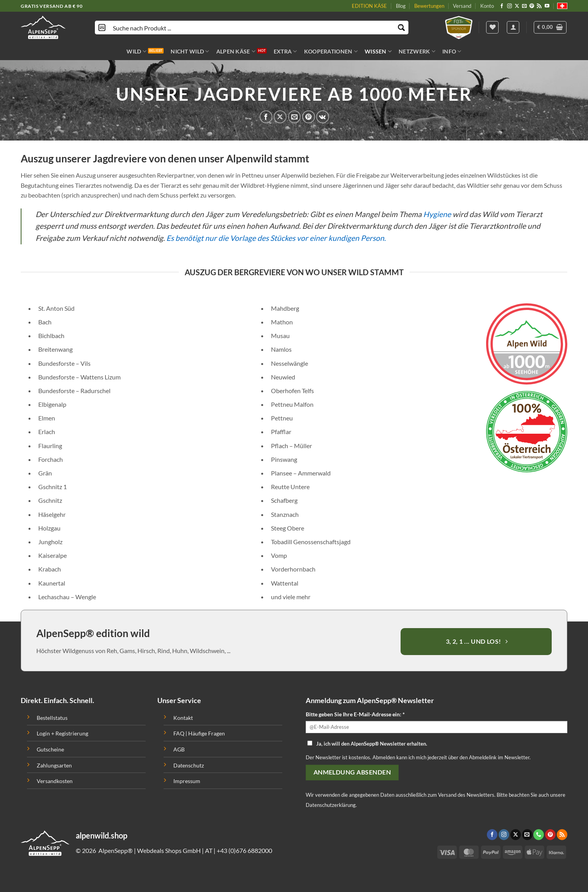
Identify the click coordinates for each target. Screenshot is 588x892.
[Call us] (539, 835)
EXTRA (285, 51)
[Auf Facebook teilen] (266, 117)
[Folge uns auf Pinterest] (532, 6)
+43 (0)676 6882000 (244, 850)
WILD (136, 51)
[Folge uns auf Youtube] (547, 6)
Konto (487, 6)
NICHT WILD (190, 51)
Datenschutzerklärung (331, 805)
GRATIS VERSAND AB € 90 (52, 6)
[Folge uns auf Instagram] (510, 6)
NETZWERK (417, 51)
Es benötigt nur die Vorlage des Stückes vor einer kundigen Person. (276, 238)
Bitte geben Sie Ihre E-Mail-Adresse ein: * (355, 714)
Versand (462, 6)
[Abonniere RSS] (539, 6)
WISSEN (378, 51)
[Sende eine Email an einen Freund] (294, 117)
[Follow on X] (517, 6)
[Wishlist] (492, 27)
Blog (401, 6)
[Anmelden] (513, 27)
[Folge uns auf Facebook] (502, 6)
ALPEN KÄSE (236, 51)
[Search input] (252, 28)
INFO (452, 51)
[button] (550, 27)
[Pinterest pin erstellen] (308, 117)
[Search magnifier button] (402, 28)
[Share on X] (280, 117)
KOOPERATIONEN (331, 51)
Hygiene (437, 214)
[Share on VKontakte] (323, 117)
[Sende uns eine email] (524, 6)
